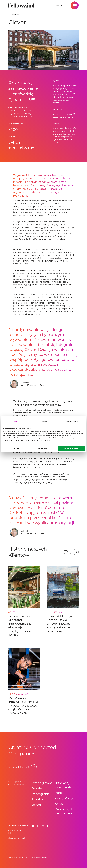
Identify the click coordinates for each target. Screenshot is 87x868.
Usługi (36, 805)
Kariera (60, 793)
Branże (37, 788)
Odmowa (16, 448)
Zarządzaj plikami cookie (18, 858)
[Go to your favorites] (58, 5)
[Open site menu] (75, 5)
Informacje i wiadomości (64, 785)
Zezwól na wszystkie (71, 448)
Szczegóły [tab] (43, 421)
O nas (59, 804)
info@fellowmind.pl (18, 785)
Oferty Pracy (64, 798)
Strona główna (42, 783)
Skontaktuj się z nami (17, 838)
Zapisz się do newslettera (64, 811)
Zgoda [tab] (15, 421)
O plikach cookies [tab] (72, 421)
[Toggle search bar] (66, 5)
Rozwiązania (41, 794)
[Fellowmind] (22, 5)
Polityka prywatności (39, 858)
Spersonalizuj (44, 448)
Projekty (38, 799)
